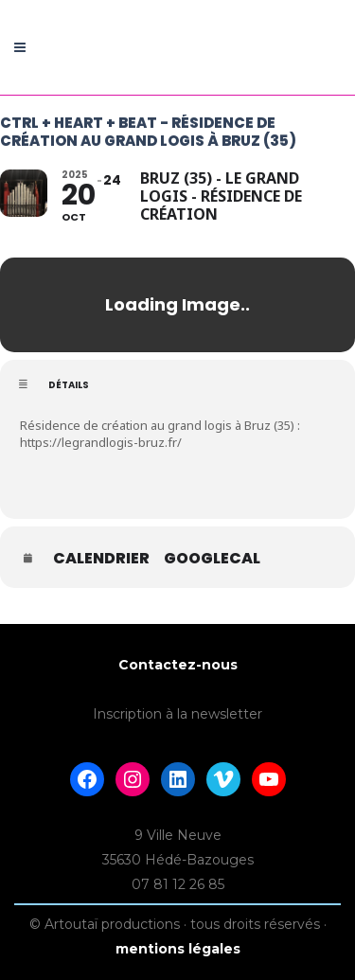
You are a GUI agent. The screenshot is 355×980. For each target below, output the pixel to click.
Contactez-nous (178, 665)
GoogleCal (212, 559)
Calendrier (101, 559)
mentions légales (178, 949)
